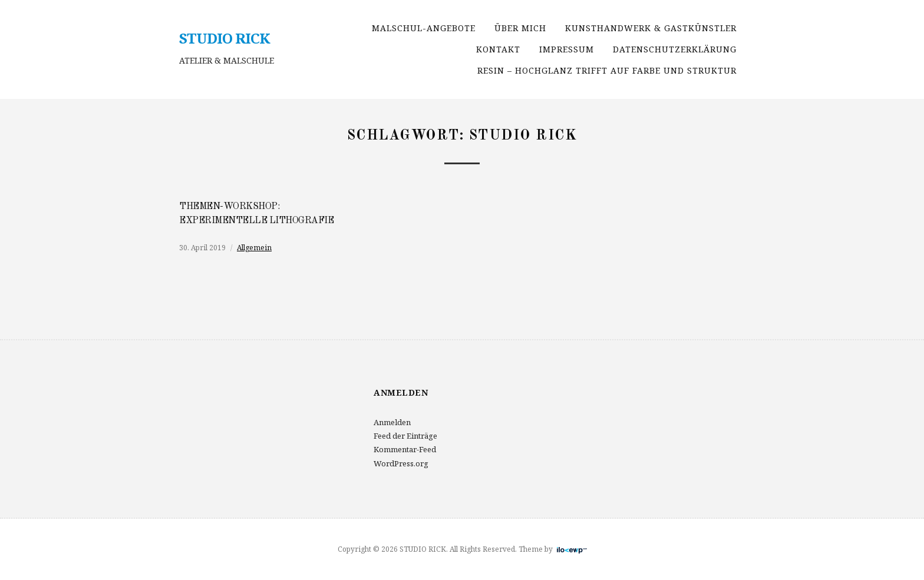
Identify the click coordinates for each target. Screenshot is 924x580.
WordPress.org (401, 463)
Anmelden (392, 422)
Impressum (567, 49)
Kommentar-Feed (405, 449)
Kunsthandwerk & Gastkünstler (651, 28)
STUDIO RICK (225, 38)
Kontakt (498, 49)
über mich (520, 28)
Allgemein (254, 248)
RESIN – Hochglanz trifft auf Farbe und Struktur (607, 70)
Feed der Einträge (405, 436)
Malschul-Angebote (424, 28)
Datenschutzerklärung (675, 49)
